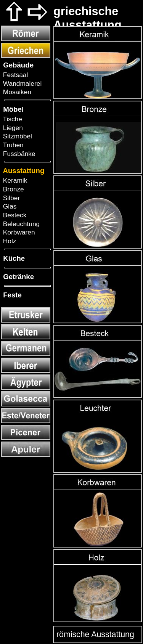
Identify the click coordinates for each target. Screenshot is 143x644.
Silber (10, 198)
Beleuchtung (20, 224)
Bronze (13, 189)
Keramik (14, 180)
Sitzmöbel (17, 136)
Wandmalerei (21, 84)
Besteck (14, 215)
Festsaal (14, 75)
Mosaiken (16, 92)
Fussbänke (18, 154)
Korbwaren (18, 232)
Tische (12, 119)
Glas (9, 206)
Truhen (12, 145)
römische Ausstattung (94, 634)
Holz (9, 241)
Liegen (12, 128)
